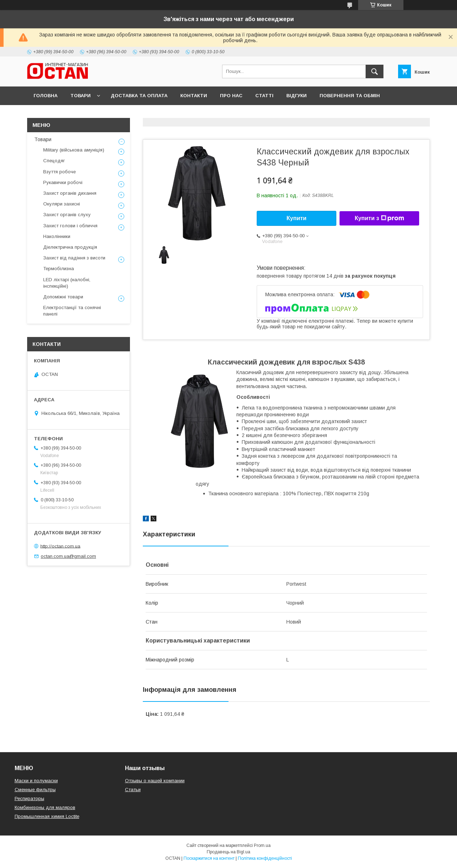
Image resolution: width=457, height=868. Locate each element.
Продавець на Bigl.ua (228, 852)
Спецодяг (54, 161)
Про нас (231, 96)
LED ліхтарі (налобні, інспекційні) (67, 283)
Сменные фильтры (35, 790)
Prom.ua (262, 845)
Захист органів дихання (70, 193)
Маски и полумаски (36, 781)
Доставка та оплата (139, 96)
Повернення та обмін (350, 96)
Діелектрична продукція (70, 247)
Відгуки (297, 96)
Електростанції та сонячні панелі (72, 311)
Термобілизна (59, 269)
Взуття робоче (59, 172)
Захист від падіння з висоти (74, 258)
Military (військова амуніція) (74, 150)
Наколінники (57, 236)
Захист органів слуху (67, 215)
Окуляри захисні (62, 204)
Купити (297, 218)
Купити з (379, 218)
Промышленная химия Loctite (47, 816)
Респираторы (29, 798)
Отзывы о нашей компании (155, 781)
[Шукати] (375, 71)
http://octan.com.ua (60, 546)
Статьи (133, 790)
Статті (264, 96)
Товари (81, 96)
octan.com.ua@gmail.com (68, 556)
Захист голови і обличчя (70, 226)
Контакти (194, 96)
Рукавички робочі (63, 182)
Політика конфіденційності (265, 858)
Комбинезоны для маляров (45, 807)
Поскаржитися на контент (209, 858)
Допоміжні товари (63, 297)
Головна (46, 96)
